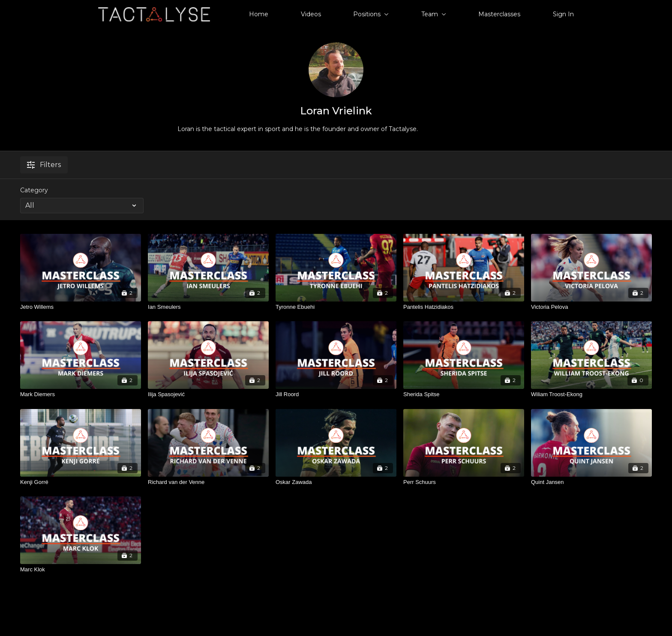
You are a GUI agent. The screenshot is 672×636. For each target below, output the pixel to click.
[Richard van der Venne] (208, 482)
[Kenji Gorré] (81, 482)
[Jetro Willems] (81, 307)
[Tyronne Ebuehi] (336, 307)
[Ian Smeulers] (208, 307)
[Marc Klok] (81, 570)
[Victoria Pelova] (591, 307)
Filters (44, 165)
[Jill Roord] (336, 394)
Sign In (563, 14)
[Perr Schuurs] (464, 482)
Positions (371, 14)
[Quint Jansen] (591, 482)
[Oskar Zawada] (336, 482)
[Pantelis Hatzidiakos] (464, 307)
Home (259, 14)
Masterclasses (499, 14)
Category (34, 190)
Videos (311, 14)
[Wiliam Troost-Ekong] (591, 394)
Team (434, 14)
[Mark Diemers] (81, 394)
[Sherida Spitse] (464, 394)
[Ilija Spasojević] (208, 394)
